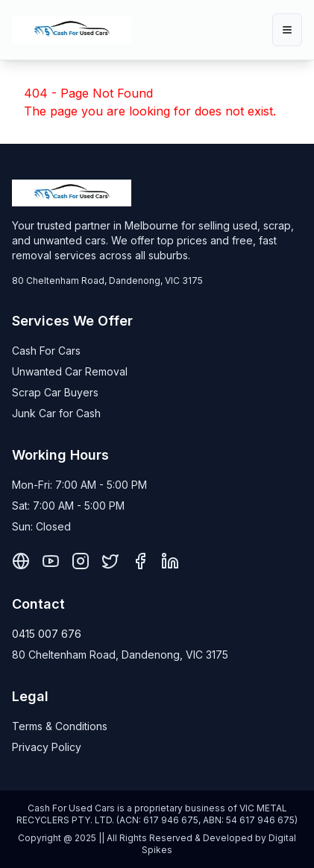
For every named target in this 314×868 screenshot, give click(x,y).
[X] (110, 561)
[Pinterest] (21, 561)
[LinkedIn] (170, 561)
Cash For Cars (46, 351)
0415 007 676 (47, 634)
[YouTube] (51, 561)
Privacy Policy (47, 747)
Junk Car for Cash (56, 413)
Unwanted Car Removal (70, 371)
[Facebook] (140, 561)
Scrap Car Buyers (55, 392)
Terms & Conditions (60, 726)
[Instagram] (81, 561)
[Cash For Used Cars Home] (72, 30)
